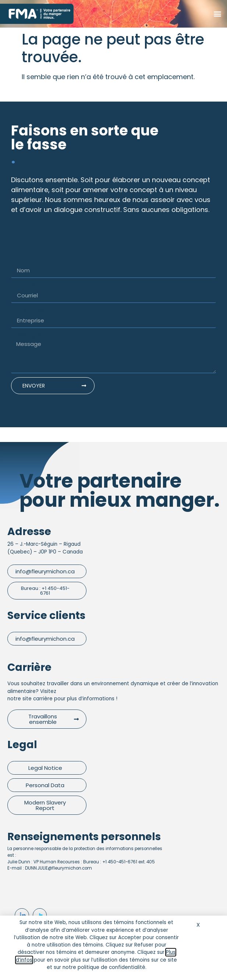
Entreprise (27, 310)
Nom (19, 260)
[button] (217, 14)
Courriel (24, 285)
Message (26, 335)
